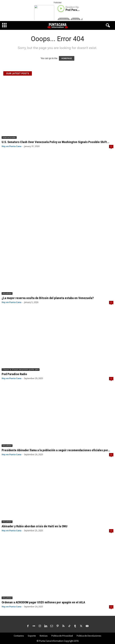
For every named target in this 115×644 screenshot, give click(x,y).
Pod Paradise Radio (14, 374)
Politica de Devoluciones (89, 636)
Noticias (44, 636)
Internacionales (9, 137)
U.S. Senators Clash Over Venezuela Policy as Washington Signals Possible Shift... (56, 142)
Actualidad (7, 293)
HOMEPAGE (67, 58)
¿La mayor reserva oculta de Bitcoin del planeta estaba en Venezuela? (48, 298)
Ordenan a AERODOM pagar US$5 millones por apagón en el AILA (43, 602)
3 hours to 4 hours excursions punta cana (21, 369)
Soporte (32, 636)
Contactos (19, 636)
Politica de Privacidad (62, 636)
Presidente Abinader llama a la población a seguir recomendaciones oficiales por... (56, 450)
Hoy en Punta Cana (12, 146)
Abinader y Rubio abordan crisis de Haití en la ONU (35, 526)
